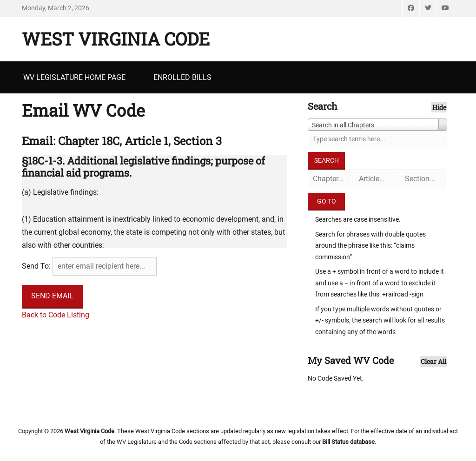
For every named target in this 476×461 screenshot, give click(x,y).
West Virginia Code (116, 39)
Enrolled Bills (182, 77)
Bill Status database (348, 442)
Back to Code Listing (56, 315)
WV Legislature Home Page (74, 77)
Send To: (36, 266)
